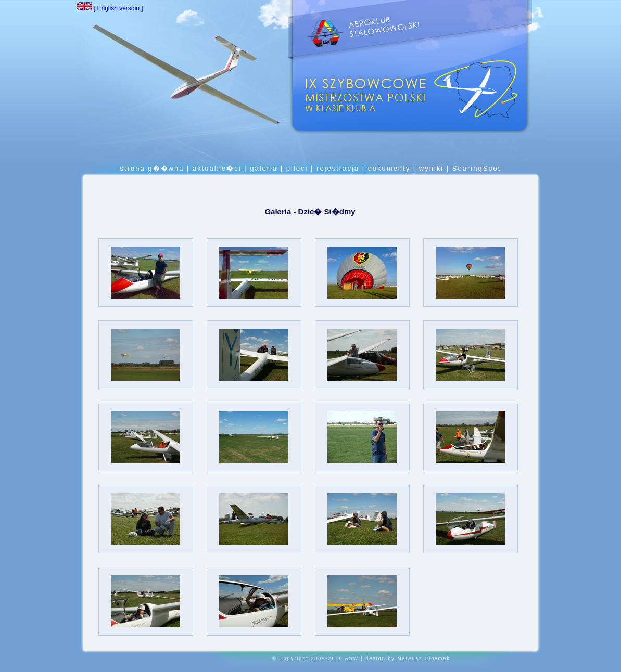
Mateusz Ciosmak (424, 658)
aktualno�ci (217, 168)
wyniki (431, 168)
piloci (297, 168)
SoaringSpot (477, 168)
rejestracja (338, 168)
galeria (264, 168)
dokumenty (389, 168)
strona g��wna (154, 168)
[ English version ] (110, 8)
